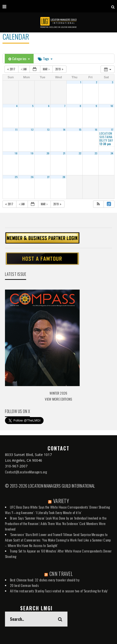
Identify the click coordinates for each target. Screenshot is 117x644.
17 (112, 129)
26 (32, 177)
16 (96, 129)
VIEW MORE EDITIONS (58, 399)
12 (32, 129)
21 (64, 153)
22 (80, 153)
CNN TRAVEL (61, 574)
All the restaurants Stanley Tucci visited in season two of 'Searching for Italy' (59, 591)
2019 (60, 69)
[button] (98, 204)
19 (32, 153)
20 (48, 153)
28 (64, 177)
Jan (24, 69)
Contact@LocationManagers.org (26, 472)
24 (112, 153)
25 (16, 177)
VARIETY (61, 501)
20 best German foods (24, 585)
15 (80, 129)
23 (96, 153)
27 (48, 177)
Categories (19, 59)
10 (112, 106)
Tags (45, 59)
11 (16, 129)
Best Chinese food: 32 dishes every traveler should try (45, 580)
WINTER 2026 (58, 393)
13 (48, 129)
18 (16, 153)
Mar (47, 69)
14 (64, 129)
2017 (12, 69)
